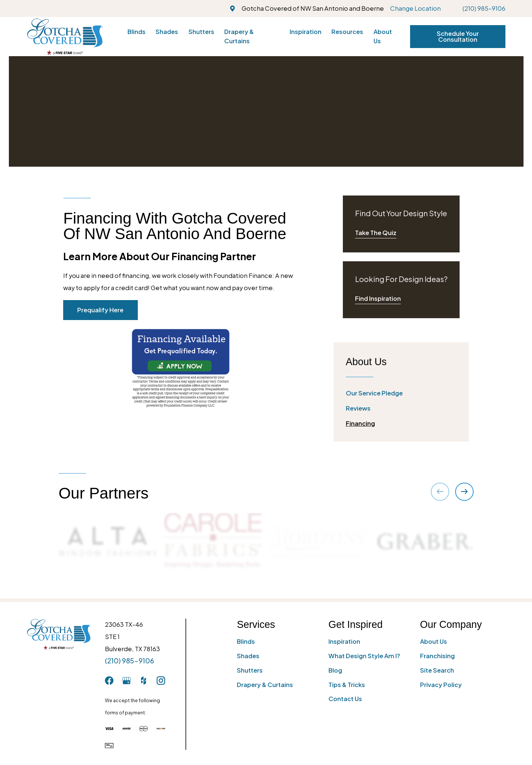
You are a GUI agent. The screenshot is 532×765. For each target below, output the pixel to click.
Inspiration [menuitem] (306, 32)
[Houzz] (144, 681)
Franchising (437, 656)
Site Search (437, 670)
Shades (248, 656)
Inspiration (344, 641)
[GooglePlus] (127, 681)
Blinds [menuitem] (137, 32)
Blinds (246, 641)
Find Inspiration (378, 298)
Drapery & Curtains (265, 685)
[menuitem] (401, 393)
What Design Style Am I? (364, 656)
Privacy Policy (441, 685)
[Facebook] (109, 681)
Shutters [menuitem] (201, 32)
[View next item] (464, 492)
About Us (434, 641)
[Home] (65, 36)
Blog (335, 670)
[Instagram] (161, 681)
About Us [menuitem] (383, 36)
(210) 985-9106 (484, 8)
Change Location (415, 8)
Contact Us (345, 699)
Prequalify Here (100, 310)
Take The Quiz (376, 233)
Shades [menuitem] (167, 32)
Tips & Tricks (347, 685)
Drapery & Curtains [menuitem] (239, 36)
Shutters (250, 670)
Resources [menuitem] (347, 32)
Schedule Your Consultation (458, 36)
